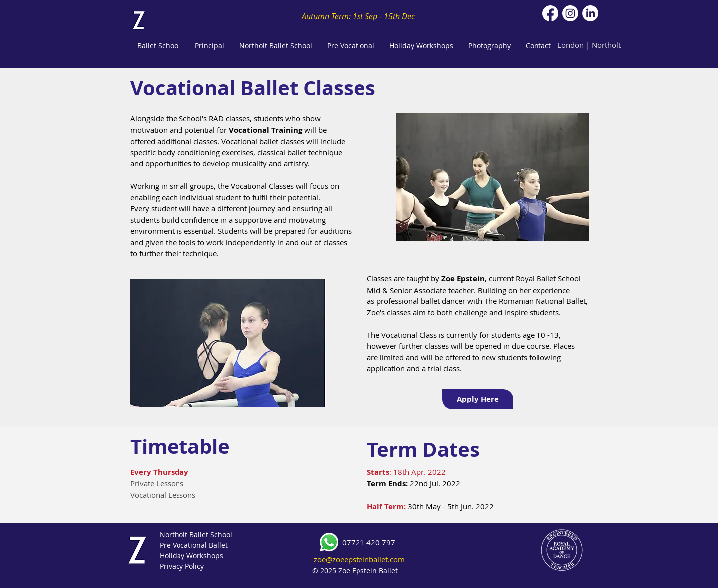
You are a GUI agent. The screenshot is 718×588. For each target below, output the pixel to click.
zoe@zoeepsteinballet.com (359, 559)
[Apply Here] (478, 399)
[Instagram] (570, 13)
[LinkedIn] (590, 13)
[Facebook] (550, 13)
